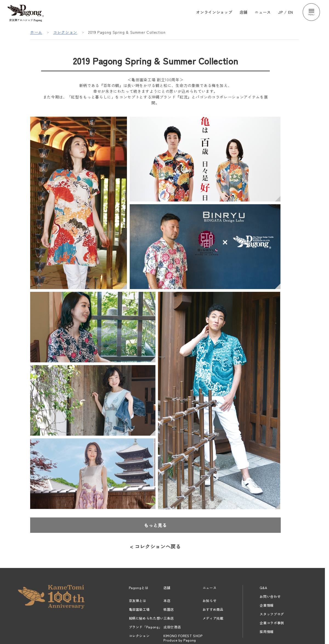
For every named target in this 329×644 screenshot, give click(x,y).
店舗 (244, 12)
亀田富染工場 (139, 609)
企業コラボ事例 (272, 623)
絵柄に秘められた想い (146, 618)
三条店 (169, 618)
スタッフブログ (272, 614)
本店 (167, 601)
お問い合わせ (270, 597)
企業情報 (267, 605)
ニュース (263, 12)
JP (280, 12)
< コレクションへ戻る (155, 546)
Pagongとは (139, 588)
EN (291, 12)
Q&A (263, 588)
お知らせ (210, 601)
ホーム (36, 32)
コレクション (65, 32)
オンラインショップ (214, 12)
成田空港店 (172, 627)
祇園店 (169, 609)
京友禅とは (137, 601)
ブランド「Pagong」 (146, 627)
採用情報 (267, 632)
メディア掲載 (213, 618)
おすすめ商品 (213, 609)
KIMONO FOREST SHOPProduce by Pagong (183, 638)
